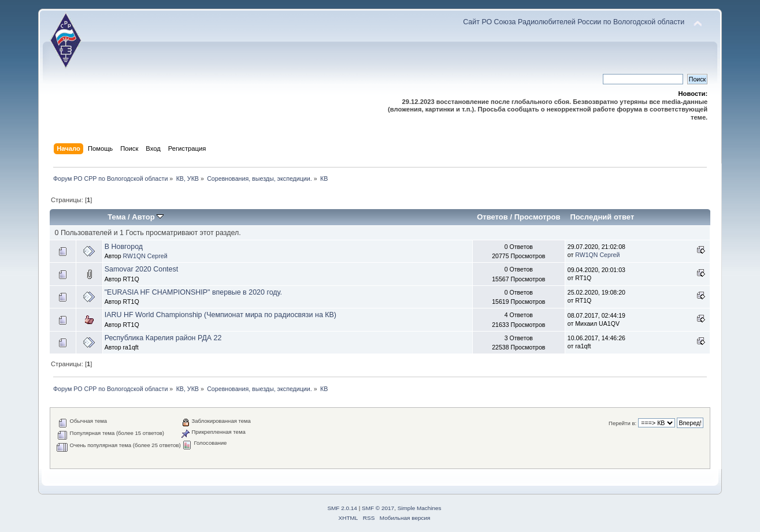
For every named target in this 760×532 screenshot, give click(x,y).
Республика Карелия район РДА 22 (163, 338)
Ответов (492, 217)
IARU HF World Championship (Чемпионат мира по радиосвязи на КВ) (220, 315)
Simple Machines (420, 508)
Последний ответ (602, 217)
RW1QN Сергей (145, 256)
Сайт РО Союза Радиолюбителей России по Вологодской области (574, 22)
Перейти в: (622, 423)
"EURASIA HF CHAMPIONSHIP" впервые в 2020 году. (193, 292)
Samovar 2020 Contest (142, 269)
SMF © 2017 (378, 508)
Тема (116, 217)
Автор (148, 217)
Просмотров (537, 217)
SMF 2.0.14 (342, 508)
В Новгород (124, 247)
